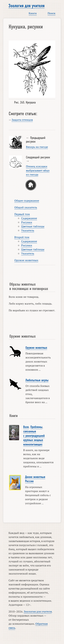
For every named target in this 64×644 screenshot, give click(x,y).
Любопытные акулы (37, 380)
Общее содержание (27, 201)
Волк (26, 427)
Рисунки (27, 222)
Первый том (22, 214)
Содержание (29, 218)
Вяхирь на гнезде (37, 147)
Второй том (22, 237)
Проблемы (36, 427)
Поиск (52, 13)
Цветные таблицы (33, 226)
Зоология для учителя (27, 6)
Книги (33, 13)
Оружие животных (26, 260)
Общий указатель (26, 207)
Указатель (28, 230)
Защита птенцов (22, 120)
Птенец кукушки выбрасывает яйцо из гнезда (38, 170)
